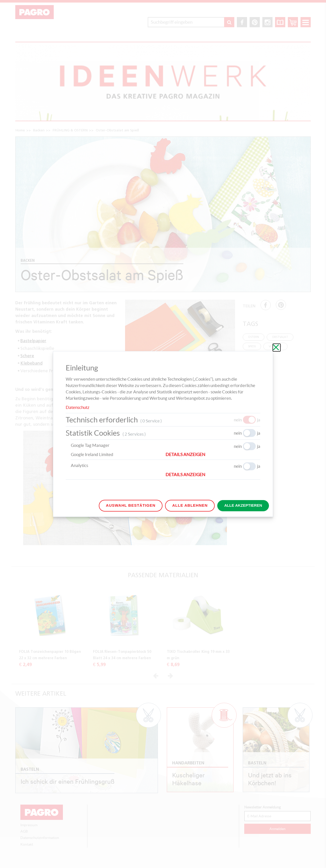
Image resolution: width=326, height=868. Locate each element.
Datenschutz (78, 407)
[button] (213, 454)
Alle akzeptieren (243, 505)
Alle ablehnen (190, 505)
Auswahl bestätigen (131, 505)
